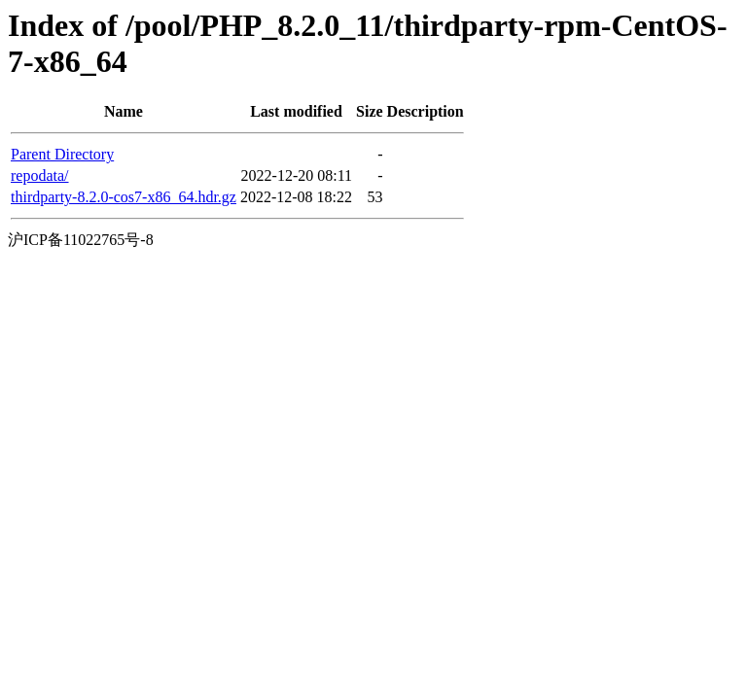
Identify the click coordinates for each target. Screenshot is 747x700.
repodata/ (40, 175)
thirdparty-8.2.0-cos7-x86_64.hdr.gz (124, 197)
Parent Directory (62, 154)
